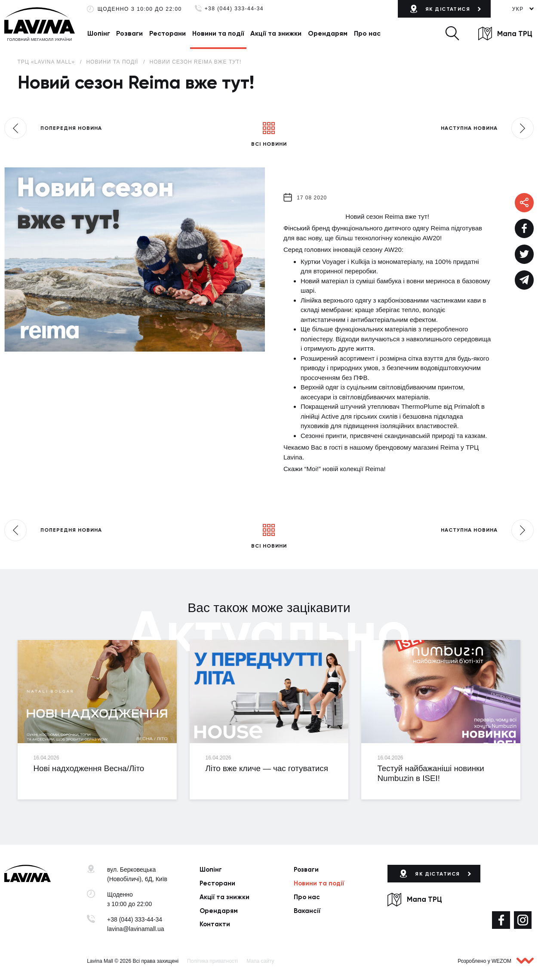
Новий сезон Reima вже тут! (196, 62)
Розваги (129, 33)
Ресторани (168, 33)
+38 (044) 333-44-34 (234, 9)
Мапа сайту (260, 961)
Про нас (367, 33)
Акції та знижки (276, 33)
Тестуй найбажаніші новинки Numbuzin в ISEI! (430, 773)
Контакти (215, 924)
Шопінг (99, 33)
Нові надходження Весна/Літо (89, 768)
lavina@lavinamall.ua (136, 929)
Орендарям (328, 33)
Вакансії (307, 911)
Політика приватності (212, 961)
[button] (452, 33)
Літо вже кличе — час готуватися (266, 768)
